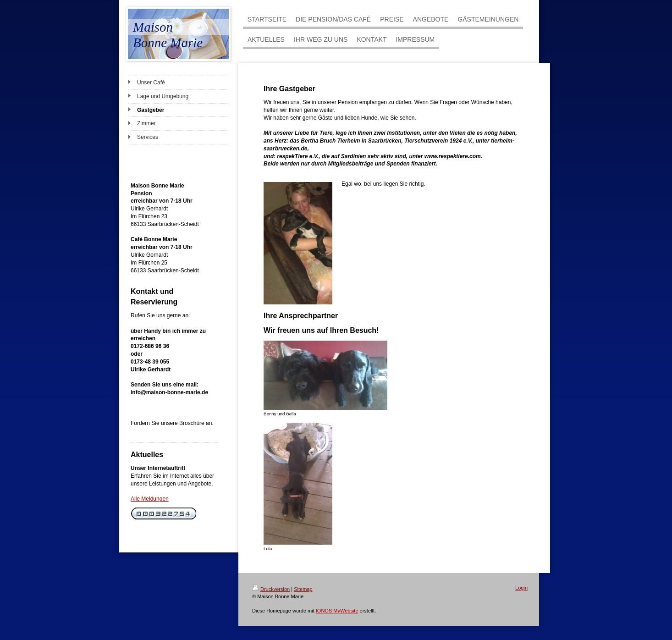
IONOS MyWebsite (337, 611)
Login (521, 588)
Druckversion (271, 589)
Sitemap (303, 589)
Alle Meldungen (150, 499)
